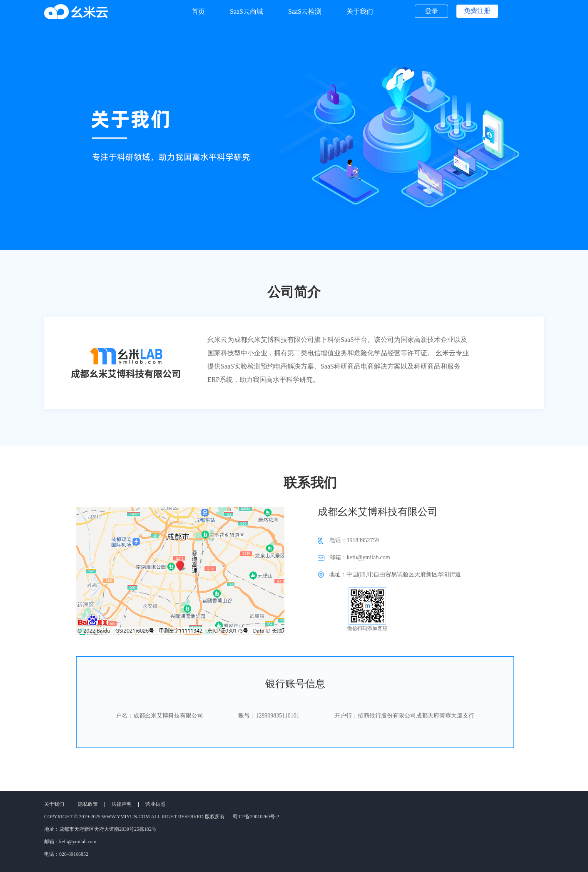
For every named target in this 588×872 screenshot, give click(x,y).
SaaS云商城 (247, 11)
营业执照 (155, 804)
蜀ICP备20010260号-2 (256, 817)
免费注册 (477, 11)
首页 (198, 11)
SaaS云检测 (305, 11)
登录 (431, 11)
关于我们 (360, 11)
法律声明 (122, 804)
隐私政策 (88, 804)
